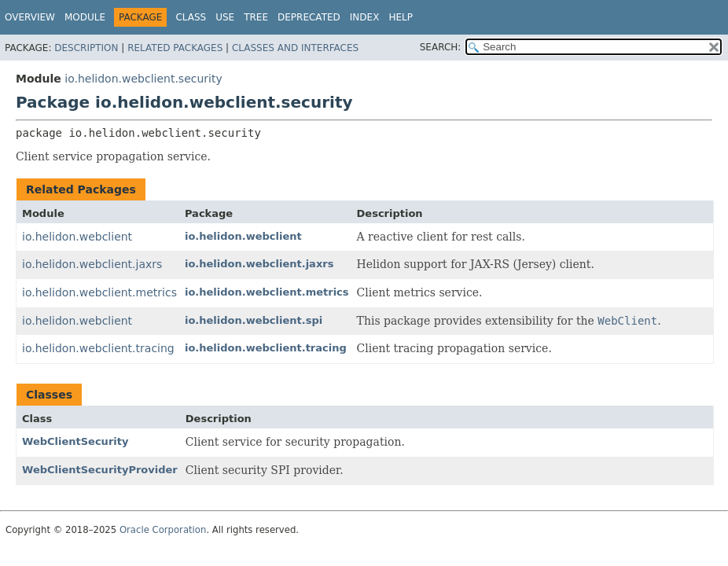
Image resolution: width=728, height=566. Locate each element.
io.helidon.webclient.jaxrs (92, 264)
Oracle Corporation (163, 530)
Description (86, 48)
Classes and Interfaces (295, 48)
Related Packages (175, 48)
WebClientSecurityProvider (100, 470)
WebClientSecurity (75, 441)
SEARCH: (441, 47)
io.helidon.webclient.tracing (98, 348)
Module (85, 17)
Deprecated (309, 17)
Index (365, 17)
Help (401, 17)
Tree (256, 17)
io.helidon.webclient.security (143, 79)
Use (225, 17)
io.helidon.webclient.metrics (99, 292)
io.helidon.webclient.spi (254, 320)
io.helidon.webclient (77, 237)
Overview (30, 17)
